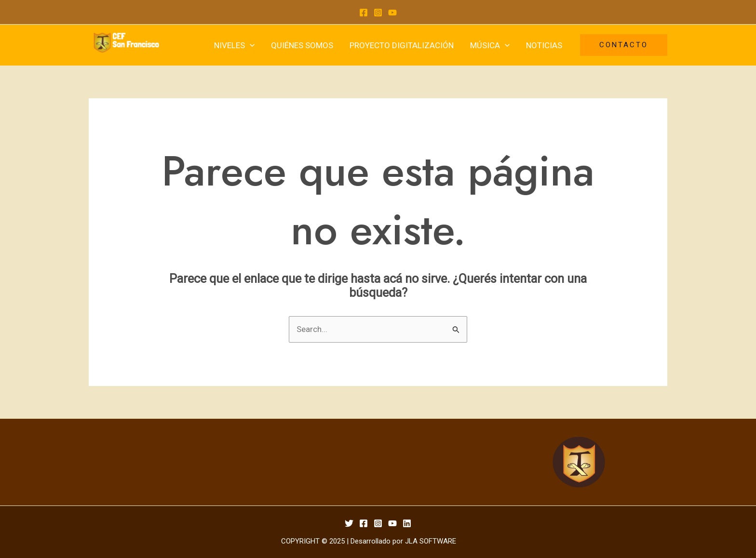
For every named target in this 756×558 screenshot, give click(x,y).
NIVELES (234, 45)
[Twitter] (349, 523)
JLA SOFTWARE (431, 541)
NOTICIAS (544, 45)
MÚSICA (490, 45)
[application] (250, 45)
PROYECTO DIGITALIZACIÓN (402, 45)
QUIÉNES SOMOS (302, 45)
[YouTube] (392, 13)
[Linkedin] (407, 523)
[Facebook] (364, 13)
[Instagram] (378, 13)
